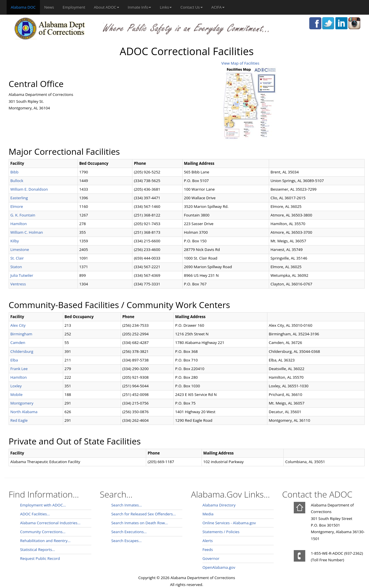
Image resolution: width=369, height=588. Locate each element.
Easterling (19, 198)
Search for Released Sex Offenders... (144, 514)
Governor (211, 558)
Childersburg (22, 351)
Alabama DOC (25, 7)
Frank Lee (19, 369)
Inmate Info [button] (140, 7)
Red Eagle (19, 420)
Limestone (20, 249)
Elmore (17, 206)
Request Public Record (40, 558)
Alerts (208, 541)
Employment (74, 7)
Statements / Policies (221, 532)
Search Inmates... (127, 505)
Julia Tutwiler (22, 275)
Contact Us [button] (191, 7)
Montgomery (22, 403)
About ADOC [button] (107, 7)
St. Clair (17, 258)
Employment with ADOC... (43, 505)
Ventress (18, 284)
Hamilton (19, 224)
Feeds (208, 550)
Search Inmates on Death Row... (140, 523)
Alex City (18, 325)
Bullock (17, 181)
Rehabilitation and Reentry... (45, 541)
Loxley (16, 386)
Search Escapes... (127, 541)
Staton (16, 267)
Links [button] (166, 7)
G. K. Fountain (23, 215)
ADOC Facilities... (35, 514)
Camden (18, 343)
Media (208, 514)
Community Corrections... (43, 532)
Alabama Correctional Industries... (50, 523)
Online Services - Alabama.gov (229, 523)
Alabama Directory (219, 505)
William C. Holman (27, 232)
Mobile (16, 394)
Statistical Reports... (38, 550)
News (49, 7)
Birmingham (21, 334)
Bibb (14, 172)
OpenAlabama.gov (219, 567)
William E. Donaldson (29, 189)
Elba (14, 360)
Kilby (15, 241)
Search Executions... (129, 532)
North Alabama (24, 412)
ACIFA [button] (218, 7)
